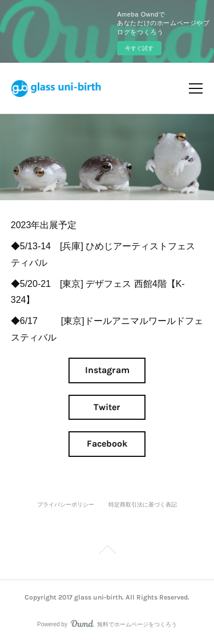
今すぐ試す (139, 48)
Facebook (107, 443)
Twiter (107, 407)
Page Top (107, 552)
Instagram (107, 370)
